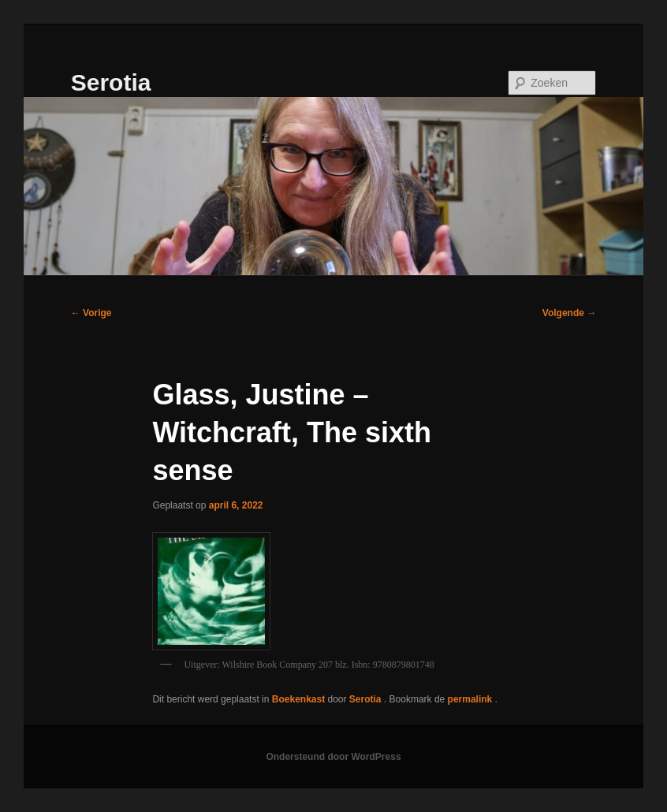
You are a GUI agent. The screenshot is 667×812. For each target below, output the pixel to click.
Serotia (111, 82)
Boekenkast (298, 699)
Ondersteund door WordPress (333, 757)
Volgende (569, 313)
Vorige (91, 313)
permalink (471, 699)
